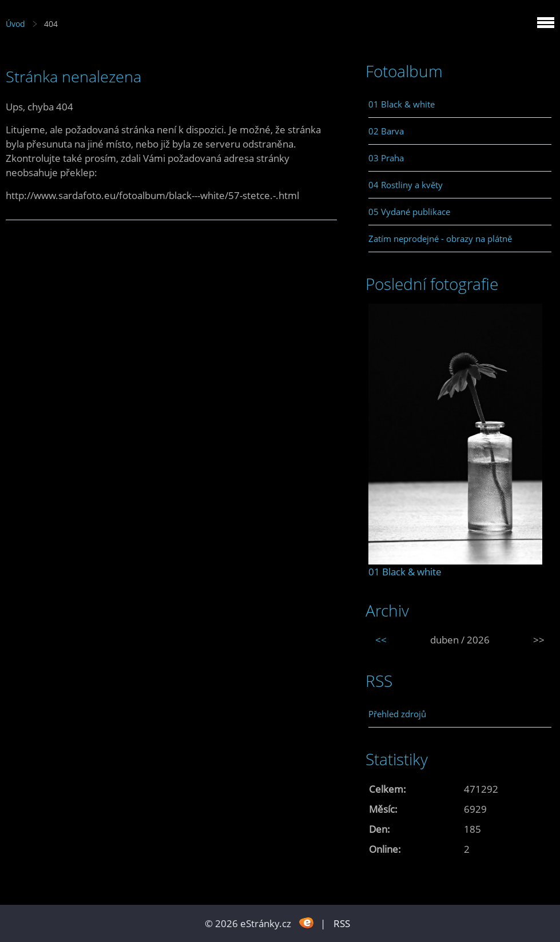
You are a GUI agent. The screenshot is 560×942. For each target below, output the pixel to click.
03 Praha (386, 158)
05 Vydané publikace (409, 212)
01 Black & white (402, 104)
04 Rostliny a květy (406, 185)
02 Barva (386, 131)
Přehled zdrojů (397, 714)
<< (381, 640)
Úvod (15, 24)
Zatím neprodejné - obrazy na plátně (440, 239)
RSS (342, 923)
